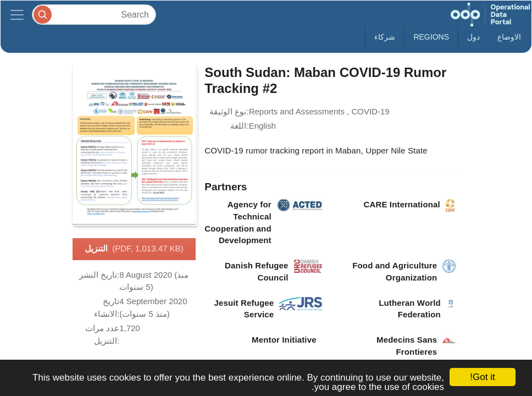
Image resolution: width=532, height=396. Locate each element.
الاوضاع (509, 37)
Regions (431, 37)
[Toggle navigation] (17, 15)
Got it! (482, 377)
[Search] (94, 15)
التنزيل (134, 249)
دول (473, 37)
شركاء (385, 37)
